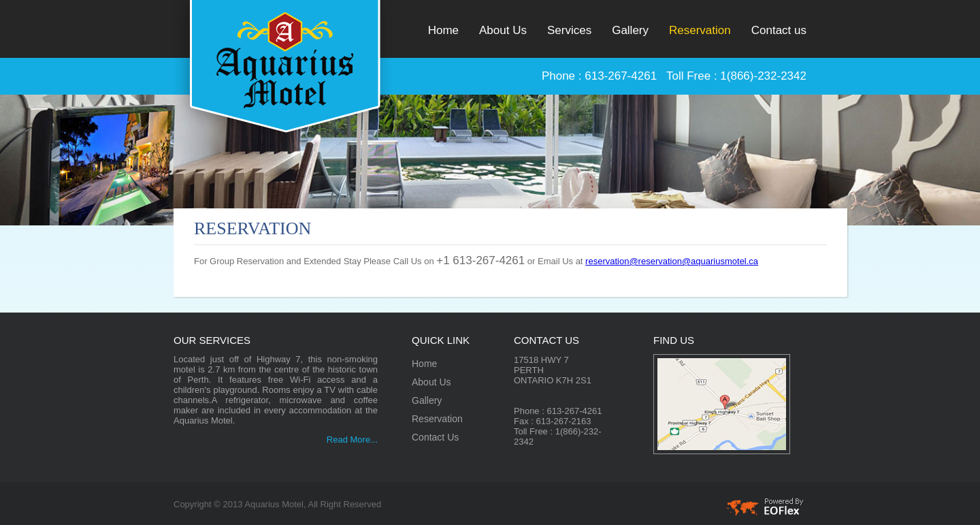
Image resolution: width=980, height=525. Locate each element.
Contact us (779, 30)
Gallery (630, 30)
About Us (503, 30)
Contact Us (435, 437)
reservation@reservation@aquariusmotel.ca (672, 261)
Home (443, 30)
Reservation (700, 30)
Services (569, 30)
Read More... (352, 440)
